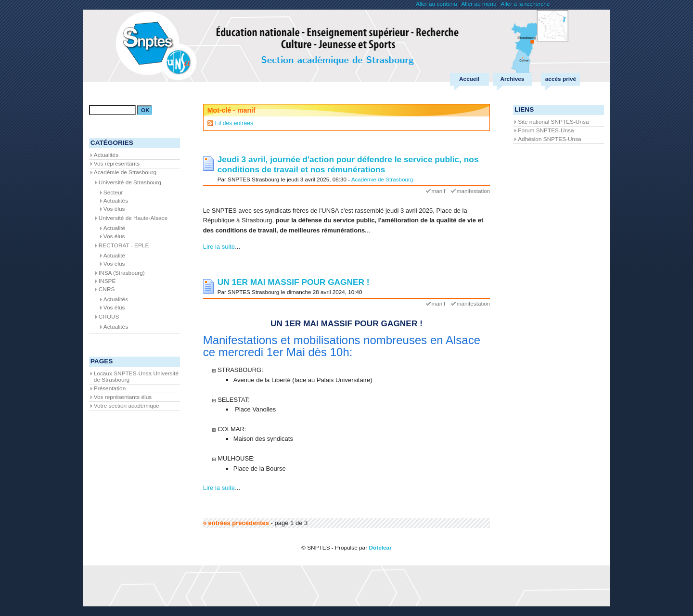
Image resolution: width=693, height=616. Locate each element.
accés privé (561, 79)
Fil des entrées (234, 123)
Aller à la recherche (525, 4)
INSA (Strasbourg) (122, 273)
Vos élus (114, 209)
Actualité (114, 228)
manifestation (474, 191)
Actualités (106, 155)
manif (439, 191)
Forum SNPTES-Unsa (546, 130)
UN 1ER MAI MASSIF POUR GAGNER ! (294, 282)
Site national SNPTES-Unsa (553, 122)
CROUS (109, 317)
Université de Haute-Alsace (133, 218)
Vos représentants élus (123, 397)
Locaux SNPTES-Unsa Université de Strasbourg (136, 377)
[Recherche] (112, 110)
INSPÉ (107, 281)
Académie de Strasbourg (382, 179)
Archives (512, 79)
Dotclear (380, 548)
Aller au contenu (436, 4)
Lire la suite (219, 247)
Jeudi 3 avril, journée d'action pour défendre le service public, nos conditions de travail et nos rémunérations (348, 164)
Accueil (469, 79)
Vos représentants (117, 164)
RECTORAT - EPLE (124, 245)
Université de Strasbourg (130, 182)
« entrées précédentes (236, 523)
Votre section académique (127, 406)
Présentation (110, 388)
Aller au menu (479, 4)
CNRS (107, 289)
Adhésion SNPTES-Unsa (549, 139)
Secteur (113, 192)
